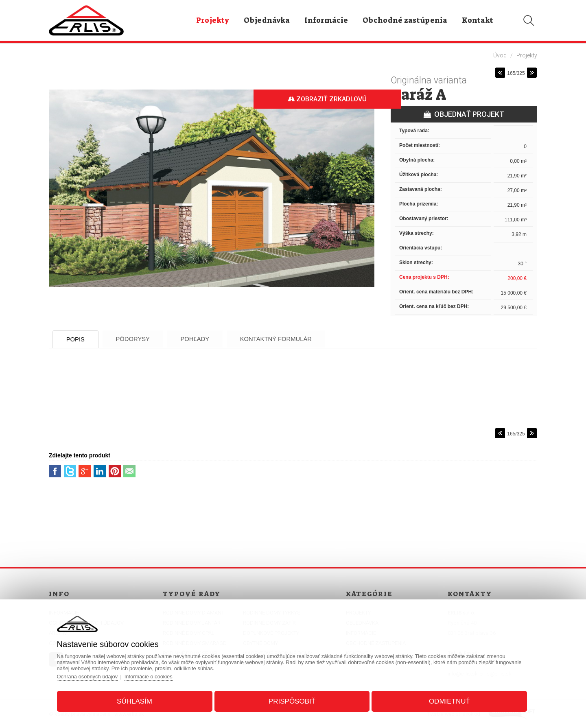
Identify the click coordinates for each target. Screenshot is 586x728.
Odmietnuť (448, 701)
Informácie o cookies (151, 676)
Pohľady (201, 339)
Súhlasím (136, 701)
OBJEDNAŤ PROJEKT (464, 114)
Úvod (500, 55)
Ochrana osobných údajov (89, 676)
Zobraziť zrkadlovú (326, 99)
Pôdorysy (137, 339)
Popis (77, 339)
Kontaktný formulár (284, 339)
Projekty (527, 55)
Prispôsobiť (292, 701)
